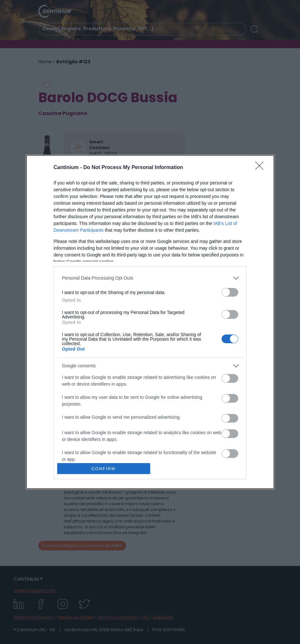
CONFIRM (104, 468)
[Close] (261, 168)
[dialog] (150, 322)
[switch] (230, 292)
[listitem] (150, 278)
